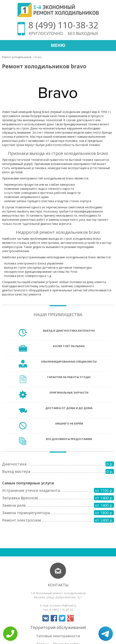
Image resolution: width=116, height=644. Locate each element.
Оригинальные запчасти (69, 393)
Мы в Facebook (54, 618)
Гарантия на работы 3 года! (69, 377)
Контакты (58, 585)
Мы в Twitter (62, 618)
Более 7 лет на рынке (69, 346)
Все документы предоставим (69, 439)
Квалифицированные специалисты (69, 362)
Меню (58, 45)
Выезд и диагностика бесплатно (69, 331)
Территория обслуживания (58, 627)
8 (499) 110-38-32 (63, 25)
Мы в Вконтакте (46, 618)
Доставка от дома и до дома (69, 408)
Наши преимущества (58, 315)
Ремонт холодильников (17, 57)
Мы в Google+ (70, 618)
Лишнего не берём (69, 423)
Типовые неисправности (58, 636)
